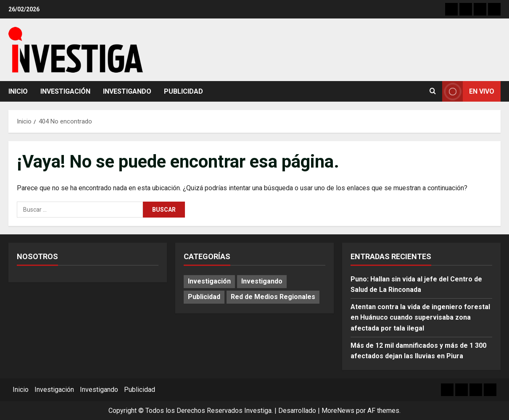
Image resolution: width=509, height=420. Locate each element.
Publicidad (183, 91)
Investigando (127, 91)
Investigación (65, 91)
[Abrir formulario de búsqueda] (433, 91)
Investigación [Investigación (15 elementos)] (209, 281)
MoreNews (338, 411)
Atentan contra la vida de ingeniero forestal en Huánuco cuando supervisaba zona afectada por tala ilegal (420, 318)
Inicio (18, 91)
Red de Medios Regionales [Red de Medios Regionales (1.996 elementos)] (273, 297)
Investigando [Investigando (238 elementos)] (262, 281)
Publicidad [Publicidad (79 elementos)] (204, 297)
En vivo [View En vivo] (468, 91)
